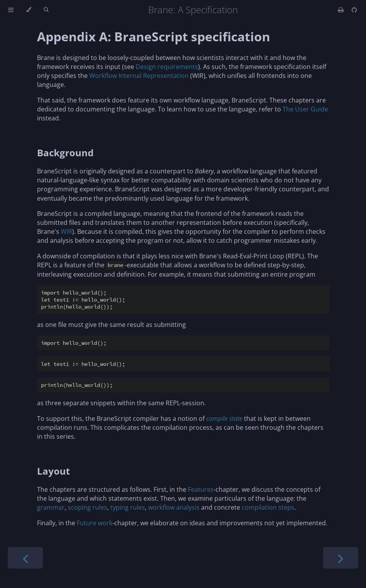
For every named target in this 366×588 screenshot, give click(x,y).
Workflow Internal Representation (139, 76)
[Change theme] (29, 10)
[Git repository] (354, 10)
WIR (66, 231)
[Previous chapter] (25, 558)
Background (65, 153)
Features (201, 489)
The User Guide (305, 109)
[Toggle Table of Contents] (11, 10)
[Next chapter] (341, 558)
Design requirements (167, 67)
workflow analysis (174, 507)
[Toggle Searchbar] (46, 10)
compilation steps (268, 507)
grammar (51, 507)
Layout (53, 471)
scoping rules (88, 507)
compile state (224, 418)
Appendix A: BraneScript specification (154, 36)
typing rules (128, 507)
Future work (95, 523)
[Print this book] (342, 10)
